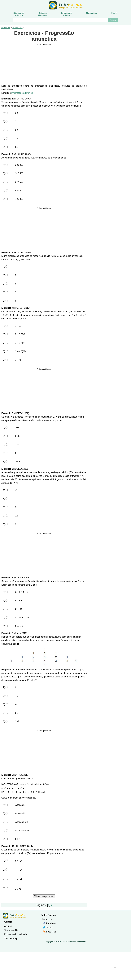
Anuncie (8, 926)
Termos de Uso (12, 930)
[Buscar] (61, 20)
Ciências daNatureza (19, 14)
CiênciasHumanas (43, 14)
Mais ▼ (114, 13)
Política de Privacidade (16, 934)
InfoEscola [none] (14, 916)
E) (4, 147)
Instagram (47, 919)
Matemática (91, 13)
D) (4, 138)
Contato (8, 922)
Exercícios (6, 28)
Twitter (49, 928)
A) (4, 113)
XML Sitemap (11, 939)
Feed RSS (51, 932)
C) (4, 130)
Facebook (51, 923)
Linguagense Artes (67, 14)
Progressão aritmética (22, 93)
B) (4, 121)
